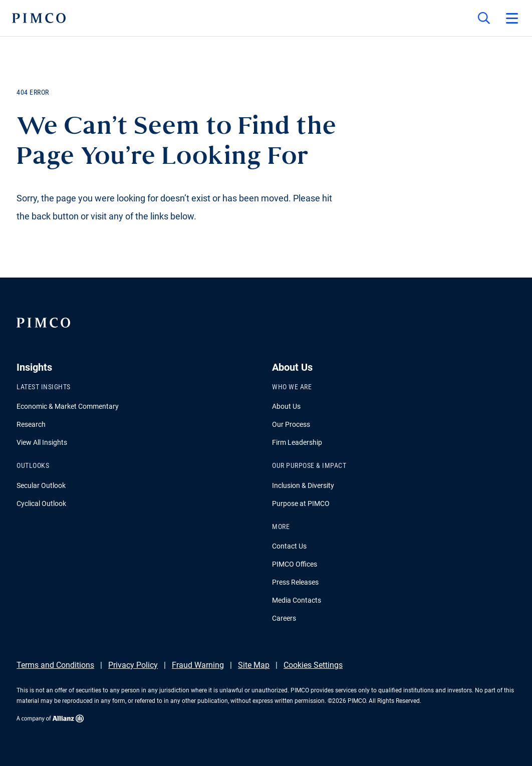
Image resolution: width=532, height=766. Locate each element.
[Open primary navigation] (512, 18)
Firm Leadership (297, 442)
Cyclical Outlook (41, 503)
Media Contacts (297, 600)
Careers (284, 618)
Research (31, 424)
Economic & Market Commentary (68, 406)
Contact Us (289, 546)
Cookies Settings (313, 665)
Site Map (254, 665)
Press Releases (295, 582)
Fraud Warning (198, 665)
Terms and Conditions (55, 665)
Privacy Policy (133, 665)
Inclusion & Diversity (303, 485)
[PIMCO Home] (39, 18)
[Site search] (484, 18)
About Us (286, 406)
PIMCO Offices (295, 564)
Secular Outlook (41, 485)
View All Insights (42, 442)
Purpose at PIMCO (301, 503)
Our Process (291, 424)
